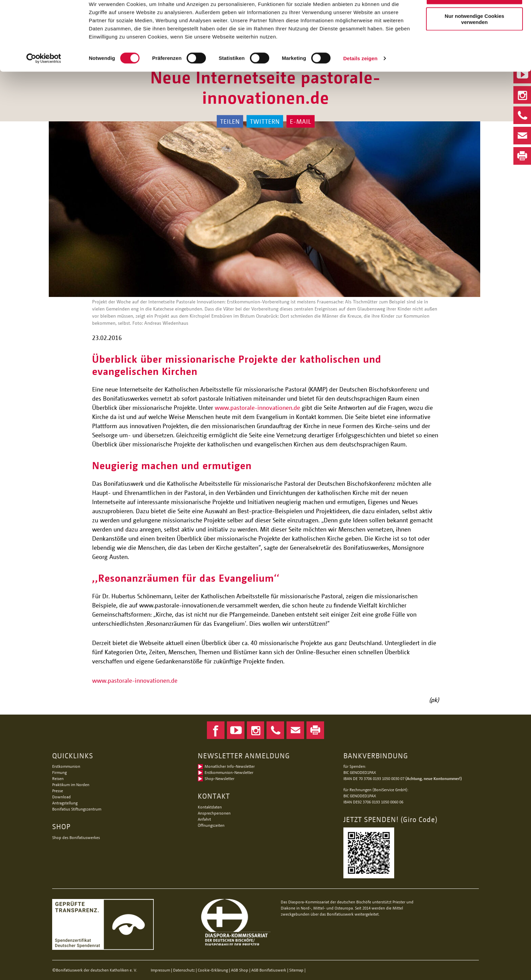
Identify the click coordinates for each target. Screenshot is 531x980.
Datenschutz (184, 970)
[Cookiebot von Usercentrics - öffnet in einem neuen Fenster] (44, 79)
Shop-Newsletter (219, 778)
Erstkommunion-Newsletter (229, 772)
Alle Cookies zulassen (474, 17)
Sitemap (296, 970)
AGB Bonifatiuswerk (269, 970)
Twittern (265, 121)
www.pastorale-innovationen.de (257, 407)
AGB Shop (240, 970)
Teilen (230, 121)
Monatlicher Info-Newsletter (230, 766)
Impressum (160, 970)
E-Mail (301, 121)
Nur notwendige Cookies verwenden (474, 40)
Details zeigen (360, 79)
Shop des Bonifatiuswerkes (76, 837)
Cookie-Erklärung (213, 970)
